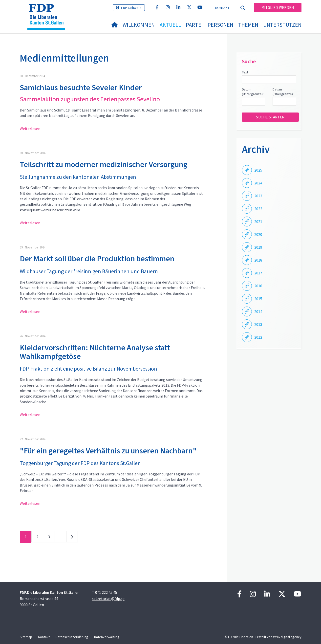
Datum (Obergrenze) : (283, 92)
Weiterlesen (30, 129)
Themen (248, 25)
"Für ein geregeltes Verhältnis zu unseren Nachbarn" (108, 451)
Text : (246, 72)
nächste (72, 538)
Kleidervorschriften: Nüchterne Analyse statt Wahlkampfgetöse (95, 352)
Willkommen (139, 25)
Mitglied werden (278, 8)
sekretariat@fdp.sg (108, 599)
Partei (194, 25)
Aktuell (170, 25)
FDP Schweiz (131, 8)
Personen (220, 25)
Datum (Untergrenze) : (253, 92)
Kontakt (222, 8)
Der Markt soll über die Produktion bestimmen (97, 259)
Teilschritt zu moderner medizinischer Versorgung (104, 164)
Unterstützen (282, 25)
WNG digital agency (287, 637)
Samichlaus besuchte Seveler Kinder (81, 88)
